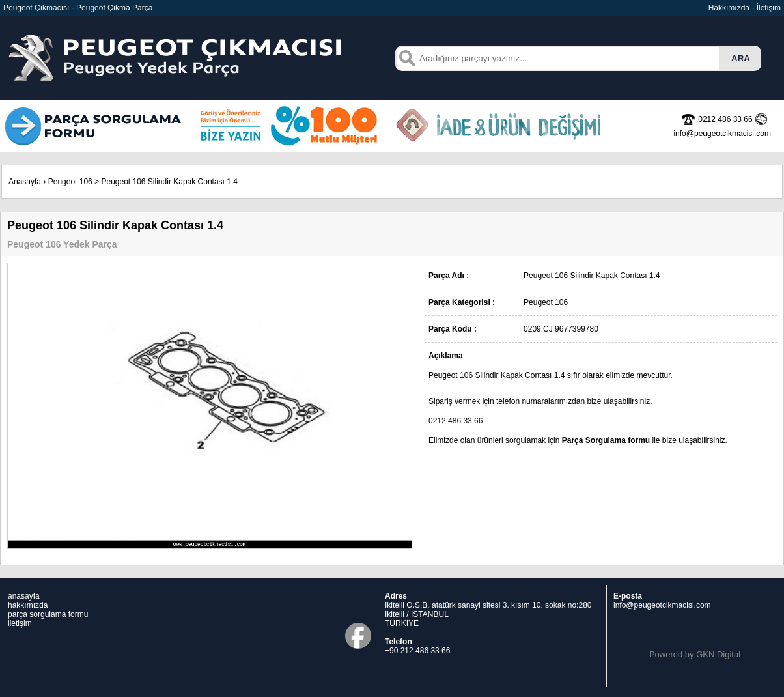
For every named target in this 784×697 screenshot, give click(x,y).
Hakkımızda (729, 8)
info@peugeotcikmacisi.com (662, 605)
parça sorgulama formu (48, 614)
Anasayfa (25, 182)
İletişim (769, 8)
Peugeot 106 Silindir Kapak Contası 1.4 (169, 182)
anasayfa (24, 596)
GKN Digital (718, 654)
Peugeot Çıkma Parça (114, 8)
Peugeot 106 (70, 182)
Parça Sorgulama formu (606, 440)
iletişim (20, 623)
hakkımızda (28, 605)
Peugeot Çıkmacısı (36, 8)
